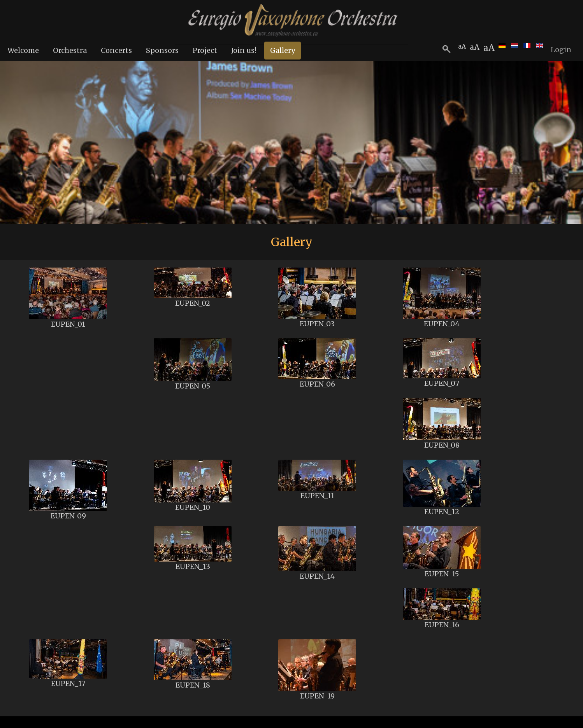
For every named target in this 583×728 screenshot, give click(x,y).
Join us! (244, 50)
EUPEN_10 (193, 507)
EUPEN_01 (68, 324)
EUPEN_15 (442, 574)
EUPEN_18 (193, 685)
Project (205, 50)
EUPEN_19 (317, 696)
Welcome (23, 50)
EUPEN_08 (442, 445)
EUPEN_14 (317, 576)
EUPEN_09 (68, 516)
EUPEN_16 (442, 625)
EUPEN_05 (193, 386)
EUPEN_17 (68, 683)
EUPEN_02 (193, 303)
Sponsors (162, 50)
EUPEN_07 (442, 383)
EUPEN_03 (317, 324)
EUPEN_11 (317, 496)
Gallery (283, 50)
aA (489, 48)
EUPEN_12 (442, 512)
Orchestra (70, 50)
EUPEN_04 (442, 324)
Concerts (116, 50)
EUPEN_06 (317, 384)
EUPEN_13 (193, 566)
